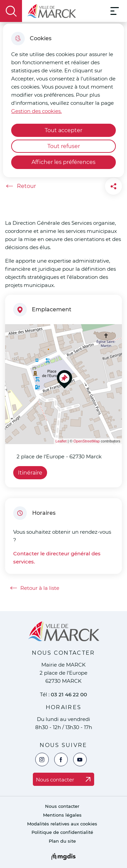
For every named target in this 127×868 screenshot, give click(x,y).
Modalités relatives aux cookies (62, 824)
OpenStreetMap (87, 441)
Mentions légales (62, 815)
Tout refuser (64, 146)
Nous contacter (62, 806)
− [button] (14, 343)
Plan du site (62, 841)
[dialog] (63, 100)
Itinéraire (30, 473)
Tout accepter (63, 130)
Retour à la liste (35, 588)
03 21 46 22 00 (69, 694)
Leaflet (61, 441)
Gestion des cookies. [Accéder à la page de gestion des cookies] (36, 111)
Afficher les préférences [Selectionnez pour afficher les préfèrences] (63, 162)
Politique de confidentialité (62, 832)
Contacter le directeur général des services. (57, 558)
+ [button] (14, 333)
